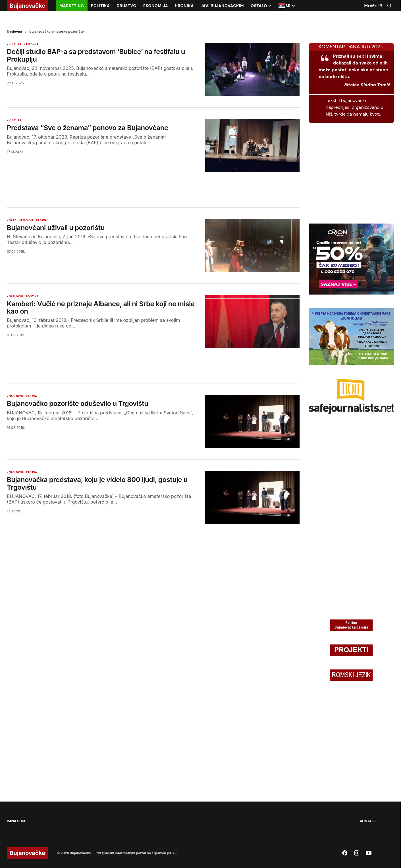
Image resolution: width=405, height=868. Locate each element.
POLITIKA (32, 297)
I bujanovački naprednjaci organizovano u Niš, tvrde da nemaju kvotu (355, 107)
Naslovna (14, 32)
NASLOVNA (31, 44)
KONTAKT (368, 821)
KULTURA (15, 44)
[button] (389, 6)
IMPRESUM (16, 821)
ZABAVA (41, 220)
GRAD (13, 220)
